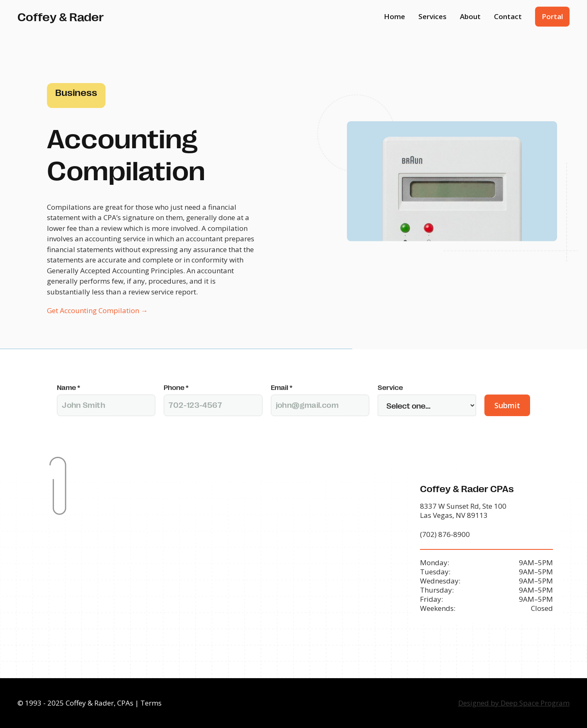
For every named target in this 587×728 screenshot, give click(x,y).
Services (432, 16)
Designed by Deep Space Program (514, 703)
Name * (69, 387)
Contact (508, 16)
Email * (282, 387)
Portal (552, 16)
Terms (151, 703)
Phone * (176, 387)
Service (390, 387)
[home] (61, 16)
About (470, 16)
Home (394, 16)
